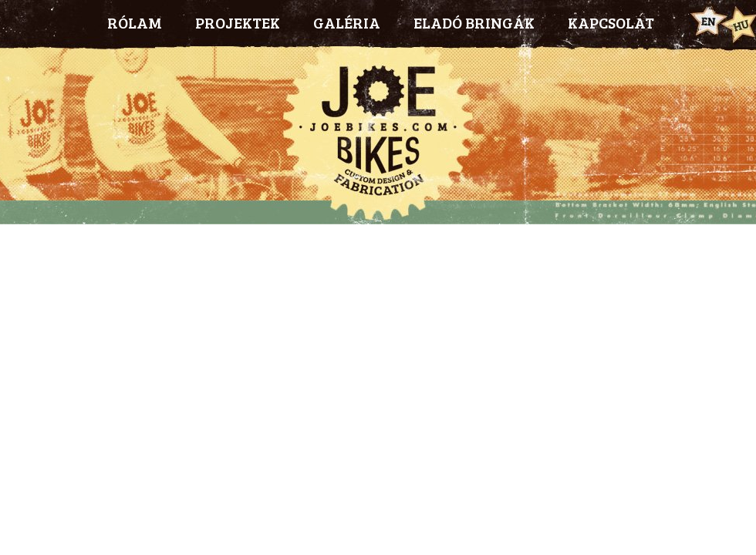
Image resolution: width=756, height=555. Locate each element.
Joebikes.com (378, 135)
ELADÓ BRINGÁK (474, 22)
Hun (739, 24)
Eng (707, 22)
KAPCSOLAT (611, 22)
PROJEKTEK (238, 22)
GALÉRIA (347, 22)
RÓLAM (135, 22)
